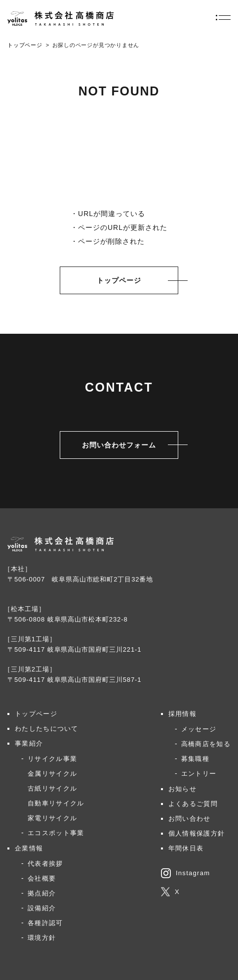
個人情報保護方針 (197, 833)
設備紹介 (42, 908)
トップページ (25, 45)
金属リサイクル (52, 774)
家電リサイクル (52, 818)
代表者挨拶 (45, 864)
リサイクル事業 (52, 759)
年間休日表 (186, 848)
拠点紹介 (42, 893)
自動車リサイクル (56, 803)
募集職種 (195, 759)
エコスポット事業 (56, 833)
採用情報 (182, 714)
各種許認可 (45, 923)
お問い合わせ (190, 819)
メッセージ (199, 729)
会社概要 (42, 878)
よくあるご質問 (193, 804)
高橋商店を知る (206, 744)
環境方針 (42, 938)
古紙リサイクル (52, 788)
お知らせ (182, 789)
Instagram (186, 873)
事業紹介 (29, 743)
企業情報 (29, 848)
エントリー (199, 774)
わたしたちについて (47, 729)
